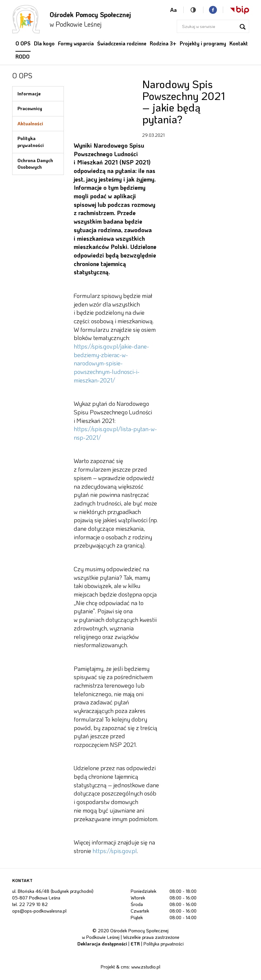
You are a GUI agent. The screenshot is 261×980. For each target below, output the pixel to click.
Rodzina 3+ (163, 43)
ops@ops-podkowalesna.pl (39, 911)
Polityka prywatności (31, 142)
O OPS (23, 43)
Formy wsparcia (76, 43)
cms (125, 967)
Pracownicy (30, 108)
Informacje (29, 94)
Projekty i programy (203, 43)
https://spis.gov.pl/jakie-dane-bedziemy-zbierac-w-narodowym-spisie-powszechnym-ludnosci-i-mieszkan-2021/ (111, 363)
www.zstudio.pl (146, 967)
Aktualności (30, 123)
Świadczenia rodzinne (122, 43)
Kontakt (239, 43)
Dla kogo (44, 43)
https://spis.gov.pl (115, 851)
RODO (23, 57)
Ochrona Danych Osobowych (35, 164)
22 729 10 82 (33, 904)
